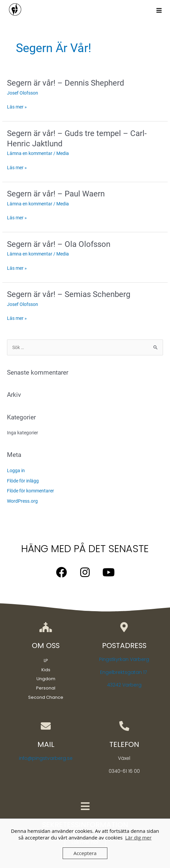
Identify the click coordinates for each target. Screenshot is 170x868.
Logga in (16, 470)
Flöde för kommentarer (30, 491)
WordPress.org (22, 501)
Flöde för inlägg (23, 481)
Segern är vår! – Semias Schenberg (69, 294)
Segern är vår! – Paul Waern (56, 194)
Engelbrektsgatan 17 (124, 672)
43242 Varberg (124, 685)
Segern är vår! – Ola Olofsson (59, 244)
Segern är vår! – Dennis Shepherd (66, 83)
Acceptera (85, 853)
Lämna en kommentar (30, 153)
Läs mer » (17, 107)
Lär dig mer (139, 837)
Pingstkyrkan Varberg (124, 659)
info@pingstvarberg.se (46, 758)
